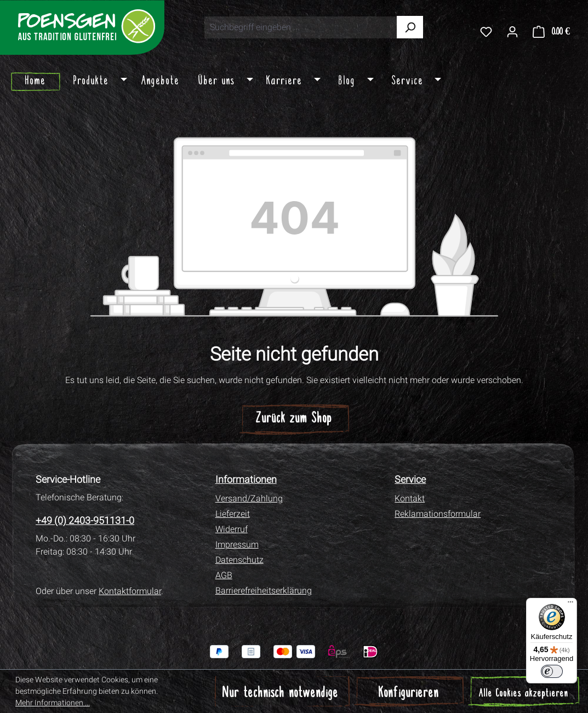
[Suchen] (410, 27)
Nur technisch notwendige (281, 694)
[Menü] (570, 604)
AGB (224, 575)
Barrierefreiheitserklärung (264, 591)
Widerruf (232, 529)
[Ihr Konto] (512, 31)
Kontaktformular (130, 591)
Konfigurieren (409, 694)
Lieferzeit (233, 514)
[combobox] (301, 27)
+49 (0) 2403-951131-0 (85, 520)
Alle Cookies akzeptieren (524, 694)
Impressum (237, 544)
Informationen (246, 479)
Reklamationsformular (438, 514)
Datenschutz (239, 560)
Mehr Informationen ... (53, 703)
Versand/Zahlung (249, 498)
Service (410, 479)
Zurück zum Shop (294, 419)
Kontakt (410, 498)
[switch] (552, 671)
